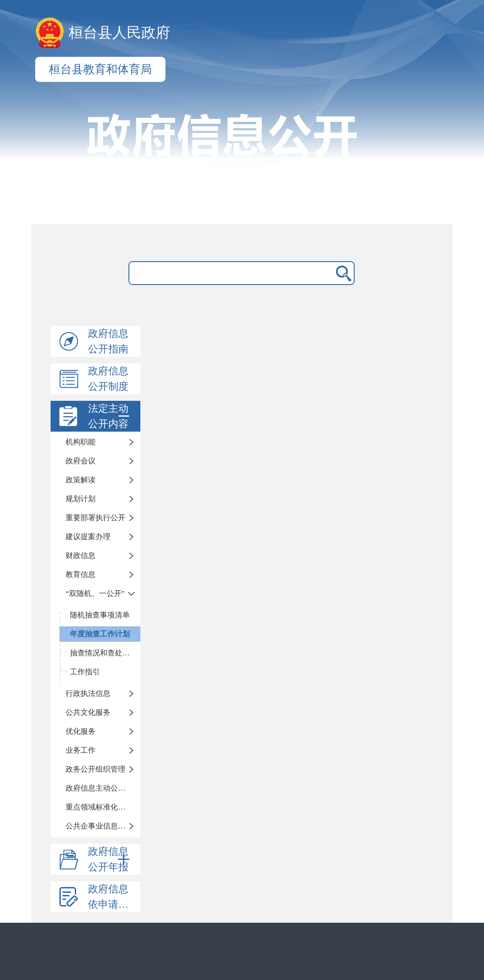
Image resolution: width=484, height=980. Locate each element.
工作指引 (85, 672)
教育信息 (81, 575)
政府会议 (81, 461)
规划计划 (81, 499)
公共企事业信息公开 (99, 826)
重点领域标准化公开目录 (103, 807)
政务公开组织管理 (95, 769)
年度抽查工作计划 (100, 634)
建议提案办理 (88, 537)
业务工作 (81, 750)
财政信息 (81, 556)
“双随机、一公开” (95, 594)
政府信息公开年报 (110, 859)
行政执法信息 (88, 693)
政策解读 (81, 480)
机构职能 (81, 442)
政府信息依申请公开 (113, 897)
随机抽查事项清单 (100, 615)
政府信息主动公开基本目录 (103, 788)
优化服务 (81, 731)
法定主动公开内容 (110, 416)
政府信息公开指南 (108, 341)
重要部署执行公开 (95, 518)
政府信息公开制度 (108, 379)
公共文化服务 (88, 712)
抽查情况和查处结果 (104, 653)
